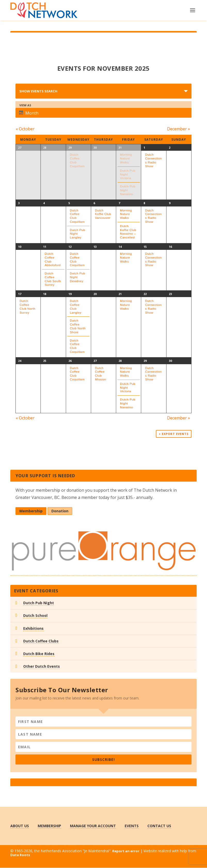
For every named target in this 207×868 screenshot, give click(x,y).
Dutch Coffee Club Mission (101, 374)
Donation (60, 511)
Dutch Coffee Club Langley (76, 306)
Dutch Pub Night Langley (78, 234)
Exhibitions (33, 629)
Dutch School (35, 616)
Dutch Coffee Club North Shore (78, 326)
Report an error (126, 851)
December (179, 129)
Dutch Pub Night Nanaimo (128, 190)
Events (132, 826)
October (25, 129)
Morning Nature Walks (126, 158)
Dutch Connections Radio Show (153, 160)
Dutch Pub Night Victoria (128, 174)
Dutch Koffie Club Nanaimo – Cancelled (128, 232)
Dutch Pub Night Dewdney (78, 277)
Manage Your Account (93, 826)
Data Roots (20, 855)
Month (29, 113)
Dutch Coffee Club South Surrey (53, 279)
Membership (31, 511)
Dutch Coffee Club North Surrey (27, 306)
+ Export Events (174, 434)
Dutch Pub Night (39, 603)
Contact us (159, 826)
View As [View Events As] (25, 105)
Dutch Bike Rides (39, 654)
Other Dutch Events (42, 667)
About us (20, 826)
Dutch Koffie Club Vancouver (103, 214)
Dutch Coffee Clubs (41, 641)
